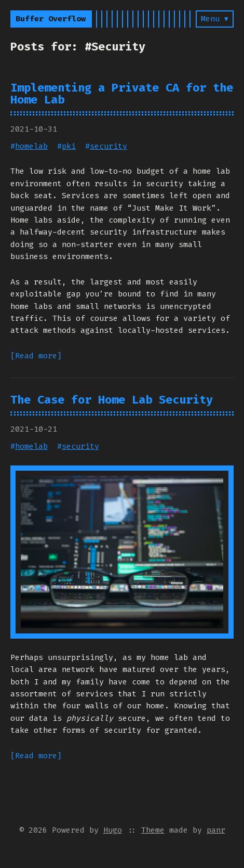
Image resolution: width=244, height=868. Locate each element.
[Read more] (36, 356)
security (109, 146)
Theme (153, 830)
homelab (31, 146)
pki (69, 146)
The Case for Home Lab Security (112, 400)
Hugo (113, 830)
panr (216, 830)
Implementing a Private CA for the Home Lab (122, 94)
